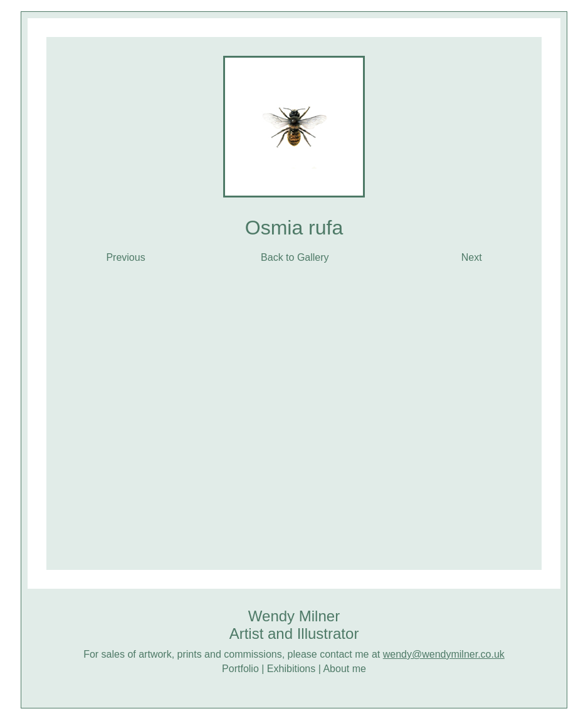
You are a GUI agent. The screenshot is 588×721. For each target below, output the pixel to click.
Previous (125, 257)
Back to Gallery (295, 257)
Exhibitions (291, 669)
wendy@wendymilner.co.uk (444, 654)
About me (344, 669)
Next (463, 257)
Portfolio (240, 669)
